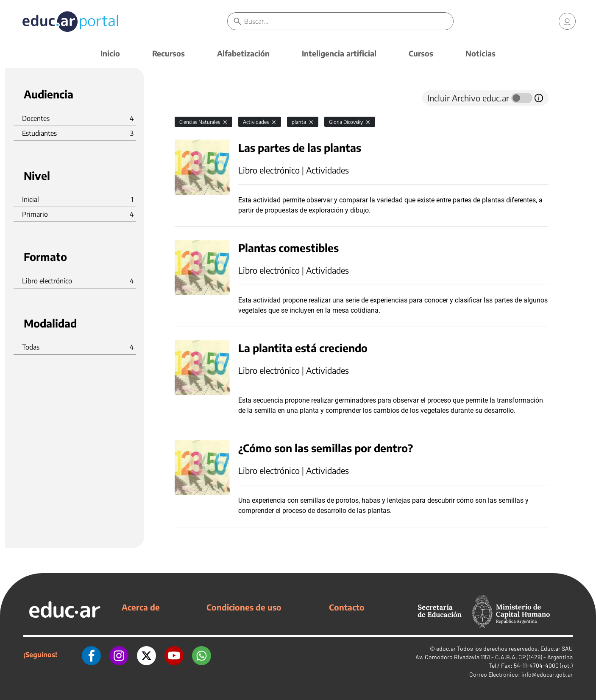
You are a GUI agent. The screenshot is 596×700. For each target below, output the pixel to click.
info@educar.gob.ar (547, 674)
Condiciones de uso (244, 607)
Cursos (421, 53)
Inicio (110, 53)
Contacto (347, 607)
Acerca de (141, 607)
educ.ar (446, 648)
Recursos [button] (168, 53)
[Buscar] (348, 21)
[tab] (192, 98)
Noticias (480, 53)
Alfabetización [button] (243, 53)
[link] (567, 21)
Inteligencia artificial (339, 53)
